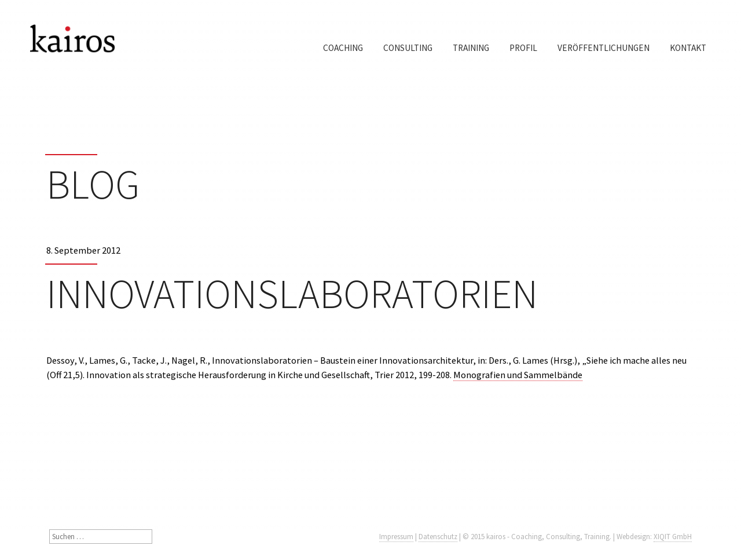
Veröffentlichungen (604, 48)
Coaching (343, 48)
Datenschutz (438, 537)
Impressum (396, 537)
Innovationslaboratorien (292, 294)
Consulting (408, 48)
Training (471, 48)
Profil (523, 48)
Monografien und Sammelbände (518, 375)
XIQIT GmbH (673, 537)
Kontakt (688, 48)
